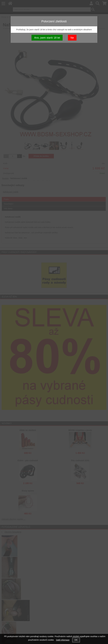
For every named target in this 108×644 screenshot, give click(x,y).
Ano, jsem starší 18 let (47, 38)
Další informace (63, 640)
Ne (72, 38)
